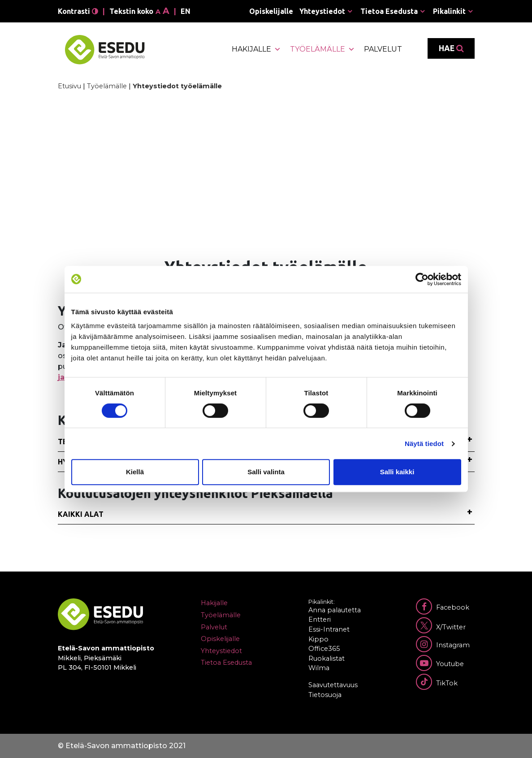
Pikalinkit (449, 11)
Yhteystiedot (322, 11)
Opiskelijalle (271, 11)
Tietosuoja (325, 695)
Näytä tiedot (424, 444)
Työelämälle (322, 49)
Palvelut (383, 49)
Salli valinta (266, 472)
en (186, 11)
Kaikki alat (81, 514)
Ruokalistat (327, 658)
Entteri (320, 619)
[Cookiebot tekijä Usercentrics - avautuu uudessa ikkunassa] (422, 279)
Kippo (318, 639)
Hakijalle (256, 49)
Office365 (324, 649)
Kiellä (135, 472)
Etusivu (69, 86)
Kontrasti (78, 11)
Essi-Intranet (329, 629)
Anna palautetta (335, 610)
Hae (451, 48)
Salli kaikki (397, 472)
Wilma (319, 668)
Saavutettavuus (333, 685)
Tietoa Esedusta (389, 11)
